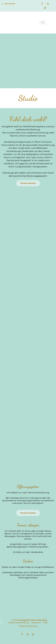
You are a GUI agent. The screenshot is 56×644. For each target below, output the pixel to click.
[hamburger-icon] (43, 22)
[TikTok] (45, 8)
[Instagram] (48, 4)
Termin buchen (28, 183)
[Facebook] (42, 4)
